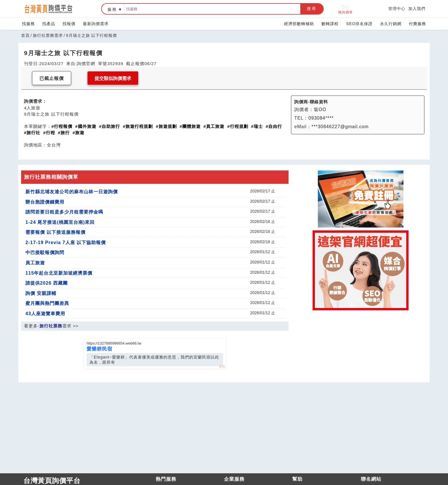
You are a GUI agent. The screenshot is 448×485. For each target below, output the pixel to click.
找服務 (28, 24)
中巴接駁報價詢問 (45, 252)
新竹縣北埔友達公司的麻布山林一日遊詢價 (72, 192)
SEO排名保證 (359, 24)
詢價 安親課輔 (41, 293)
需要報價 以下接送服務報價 (55, 232)
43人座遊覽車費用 (45, 313)
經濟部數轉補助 (299, 24)
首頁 (25, 35)
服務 (112, 9)
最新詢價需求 (96, 24)
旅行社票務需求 (48, 35)
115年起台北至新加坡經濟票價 (59, 273)
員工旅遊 (35, 263)
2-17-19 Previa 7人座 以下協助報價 (66, 242)
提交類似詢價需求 (113, 78)
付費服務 (417, 24)
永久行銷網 (391, 24)
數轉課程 (330, 24)
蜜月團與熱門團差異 (47, 303)
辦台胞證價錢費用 (45, 202)
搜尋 (312, 9)
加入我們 (417, 9)
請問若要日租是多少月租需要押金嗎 (64, 212)
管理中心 (397, 9)
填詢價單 (345, 9)
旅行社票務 (51, 326)
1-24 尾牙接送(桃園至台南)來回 (60, 222)
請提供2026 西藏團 (47, 283)
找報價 (69, 24)
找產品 (49, 24)
